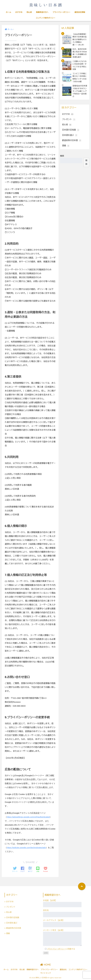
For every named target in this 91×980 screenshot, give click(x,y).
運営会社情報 (80, 12)
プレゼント (69, 120)
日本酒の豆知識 (71, 131)
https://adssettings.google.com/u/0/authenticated (28, 817)
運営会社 (63, 969)
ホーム (9, 12)
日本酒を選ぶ (70, 136)
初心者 (29, 12)
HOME (46, 965)
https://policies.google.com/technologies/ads (27, 847)
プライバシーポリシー (61, 12)
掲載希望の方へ (42, 12)
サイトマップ (46, 973)
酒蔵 (66, 147)
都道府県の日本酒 (72, 142)
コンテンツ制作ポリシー (45, 18)
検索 (62, 157)
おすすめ (19, 12)
